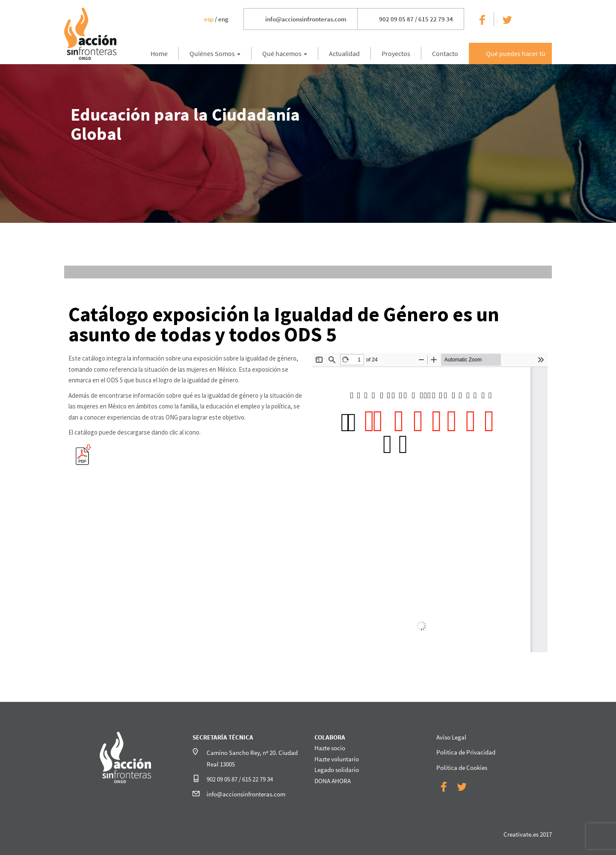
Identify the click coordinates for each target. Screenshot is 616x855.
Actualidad (344, 53)
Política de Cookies (462, 768)
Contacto (445, 53)
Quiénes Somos (215, 53)
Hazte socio (330, 748)
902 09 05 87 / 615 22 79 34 (416, 19)
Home (159, 53)
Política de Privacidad (466, 752)
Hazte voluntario (337, 759)
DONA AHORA (333, 781)
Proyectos (396, 53)
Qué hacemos (285, 53)
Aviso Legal (451, 737)
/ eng (216, 19)
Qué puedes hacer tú (516, 53)
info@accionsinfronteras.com (306, 19)
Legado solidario (337, 770)
